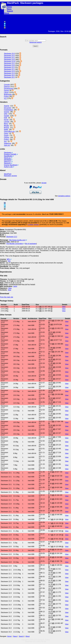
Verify (15, 286)
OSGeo (7, 137)
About (7, 13)
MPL (8, 259)
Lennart (7, 122)
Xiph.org (7, 145)
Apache (7, 106)
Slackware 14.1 (9, 57)
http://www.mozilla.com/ (17, 240)
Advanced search (35, 42)
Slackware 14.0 (9, 59)
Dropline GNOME (10, 154)
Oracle (6, 135)
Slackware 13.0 (9, 65)
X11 (5, 98)
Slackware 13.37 (10, 61)
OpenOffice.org (9, 132)
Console (7, 85)
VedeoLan (8, 143)
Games (7, 91)
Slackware (8, 153)
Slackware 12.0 (9, 71)
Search (10, 11)
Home (9, 7)
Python (6, 96)
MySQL (7, 128)
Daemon (7, 87)
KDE (6, 118)
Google (7, 116)
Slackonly (7, 163)
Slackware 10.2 (9, 75)
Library (6, 93)
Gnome (7, 112)
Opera (6, 134)
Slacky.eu (7, 158)
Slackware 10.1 (9, 77)
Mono (6, 124)
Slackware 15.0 (9, 54)
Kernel (6, 120)
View (10, 288)
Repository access (10, 176)
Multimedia (8, 94)
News (9, 9)
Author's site (8, 167)
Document (8, 108)
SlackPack (8, 174)
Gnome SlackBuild (10, 165)
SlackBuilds (8, 156)
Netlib (6, 130)
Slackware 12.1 (9, 69)
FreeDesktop (9, 110)
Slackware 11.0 (9, 73)
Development (9, 89)
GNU (6, 114)
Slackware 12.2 (9, 67)
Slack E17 (8, 161)
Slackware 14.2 (9, 55)
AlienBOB (7, 160)
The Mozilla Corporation (15, 244)
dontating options (64, 196)
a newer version (33, 224)
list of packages (31, 244)
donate (44, 183)
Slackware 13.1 (9, 63)
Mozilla (6, 126)
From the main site (7, 297)
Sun (5, 141)
